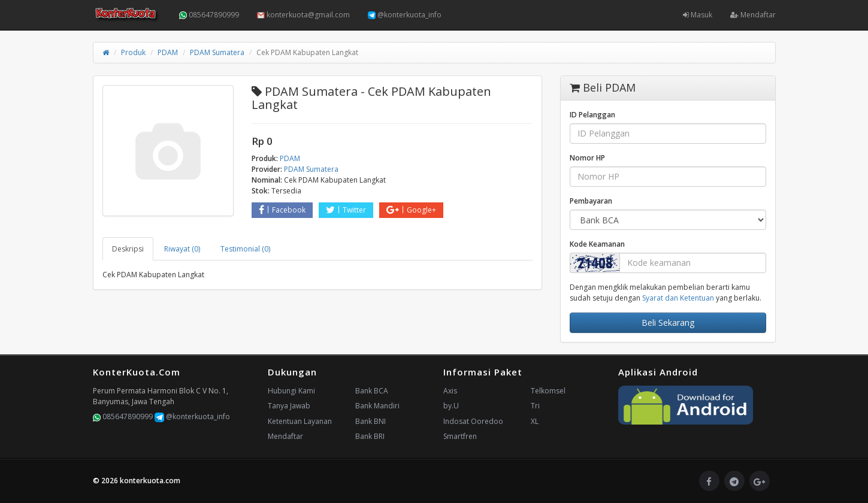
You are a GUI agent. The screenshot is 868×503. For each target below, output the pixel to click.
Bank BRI (370, 436)
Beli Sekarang (668, 322)
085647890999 (209, 15)
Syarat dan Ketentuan (678, 298)
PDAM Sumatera (217, 52)
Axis (450, 391)
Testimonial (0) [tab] (245, 249)
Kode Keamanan (597, 244)
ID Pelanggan (592, 115)
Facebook (282, 210)
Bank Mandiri (377, 406)
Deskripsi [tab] (128, 249)
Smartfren (460, 436)
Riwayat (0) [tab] (182, 249)
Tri (535, 406)
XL (535, 421)
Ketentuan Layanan (300, 421)
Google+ (411, 210)
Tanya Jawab (289, 406)
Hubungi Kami (291, 391)
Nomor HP (587, 158)
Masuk (698, 15)
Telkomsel (548, 391)
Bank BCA (372, 391)
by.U (451, 406)
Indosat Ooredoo (473, 421)
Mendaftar (753, 15)
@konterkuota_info (405, 15)
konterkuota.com (150, 481)
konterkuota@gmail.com (303, 15)
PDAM (168, 52)
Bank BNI (371, 421)
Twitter (346, 210)
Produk (133, 52)
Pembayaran (591, 201)
